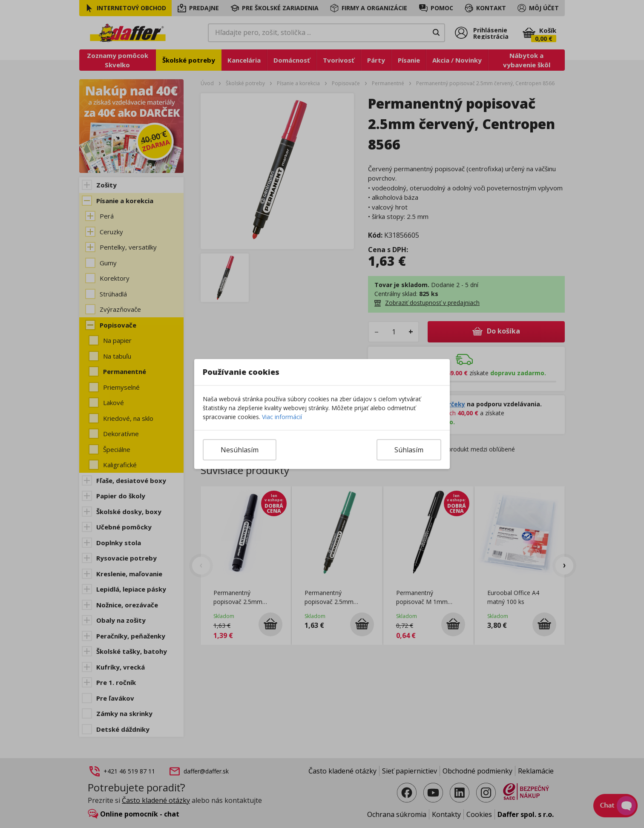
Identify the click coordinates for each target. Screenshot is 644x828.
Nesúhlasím (240, 450)
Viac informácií (282, 417)
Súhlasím (409, 450)
